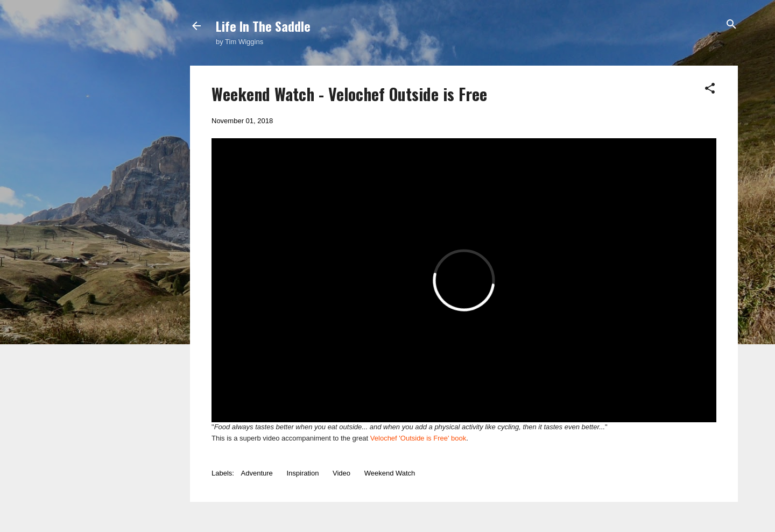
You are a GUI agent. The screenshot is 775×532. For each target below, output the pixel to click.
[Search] (731, 25)
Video (341, 473)
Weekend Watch (390, 473)
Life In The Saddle (263, 26)
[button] (710, 89)
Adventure (257, 473)
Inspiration (302, 473)
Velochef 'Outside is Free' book (418, 438)
